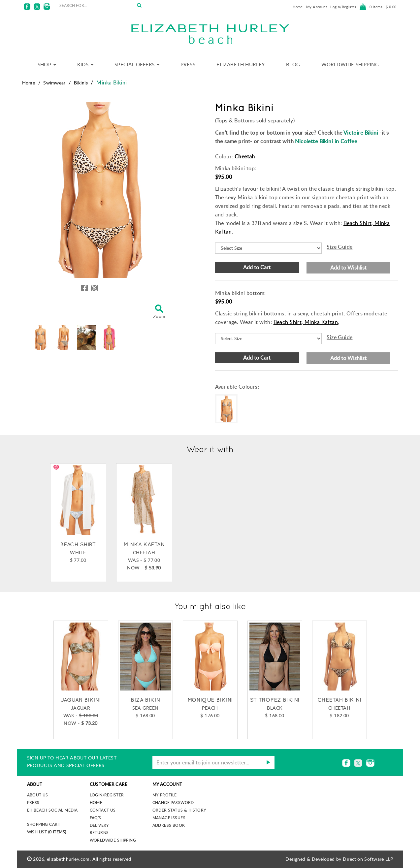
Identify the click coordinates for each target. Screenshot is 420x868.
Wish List (47, 832)
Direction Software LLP (368, 859)
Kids (85, 64)
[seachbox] (94, 5)
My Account (317, 7)
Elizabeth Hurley (241, 64)
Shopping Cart (44, 824)
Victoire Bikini (361, 133)
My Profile (165, 795)
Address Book (169, 825)
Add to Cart (257, 267)
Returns (99, 832)
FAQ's (96, 818)
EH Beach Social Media (52, 810)
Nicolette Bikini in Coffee (326, 141)
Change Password (173, 802)
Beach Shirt (358, 223)
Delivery (99, 825)
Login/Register (343, 7)
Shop (47, 64)
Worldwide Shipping (350, 64)
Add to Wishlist (348, 268)
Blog (293, 64)
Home (298, 7)
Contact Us (103, 810)
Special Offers (137, 64)
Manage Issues (169, 818)
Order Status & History (179, 810)
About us (38, 795)
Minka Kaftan (321, 322)
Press (188, 64)
